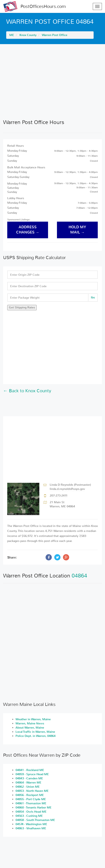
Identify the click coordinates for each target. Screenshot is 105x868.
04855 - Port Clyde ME (31, 799)
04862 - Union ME (28, 787)
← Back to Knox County (27, 391)
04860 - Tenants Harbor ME (34, 808)
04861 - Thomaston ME (31, 803)
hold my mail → (77, 230)
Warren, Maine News (30, 723)
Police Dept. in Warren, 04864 (36, 736)
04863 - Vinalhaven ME (31, 828)
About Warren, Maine (30, 728)
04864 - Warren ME (28, 783)
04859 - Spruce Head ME (32, 774)
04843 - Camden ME (29, 778)
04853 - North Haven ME (32, 791)
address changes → (28, 230)
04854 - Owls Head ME (31, 812)
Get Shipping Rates (22, 307)
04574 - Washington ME (31, 824)
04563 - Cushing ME (29, 816)
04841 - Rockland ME (30, 770)
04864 (79, 576)
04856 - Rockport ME (30, 795)
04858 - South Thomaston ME (35, 820)
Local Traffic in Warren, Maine (35, 732)
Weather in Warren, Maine (33, 719)
